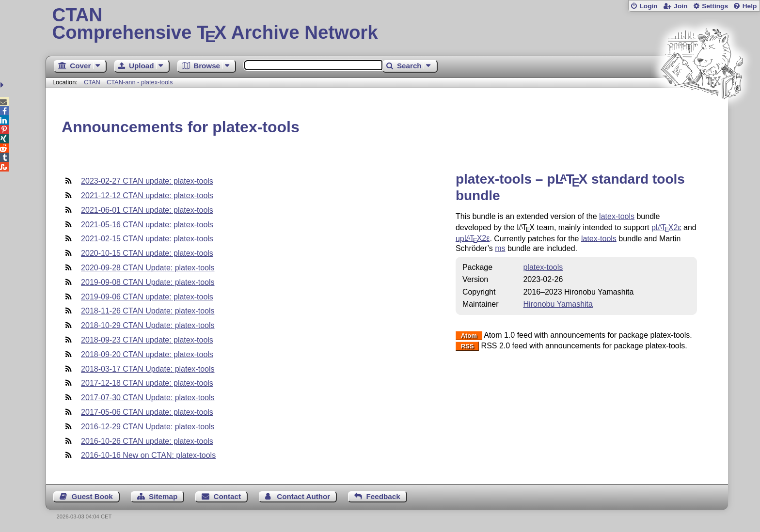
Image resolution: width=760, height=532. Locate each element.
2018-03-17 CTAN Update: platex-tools (148, 369)
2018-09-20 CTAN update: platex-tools (147, 354)
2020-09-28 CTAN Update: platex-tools (148, 268)
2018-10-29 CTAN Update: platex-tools (148, 325)
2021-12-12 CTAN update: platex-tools (147, 196)
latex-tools (617, 216)
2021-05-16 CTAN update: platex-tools (147, 225)
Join (681, 6)
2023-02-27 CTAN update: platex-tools (147, 181)
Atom (469, 336)
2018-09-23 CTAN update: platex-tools (147, 340)
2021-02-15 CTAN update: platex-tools (147, 239)
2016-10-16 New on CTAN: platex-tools (148, 455)
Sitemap (163, 496)
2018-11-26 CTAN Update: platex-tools (148, 311)
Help (750, 6)
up (473, 238)
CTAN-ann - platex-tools (140, 82)
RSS (467, 346)
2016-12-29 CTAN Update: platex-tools (148, 427)
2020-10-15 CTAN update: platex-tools (147, 253)
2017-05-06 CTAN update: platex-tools (147, 412)
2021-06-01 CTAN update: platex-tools (147, 210)
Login (648, 6)
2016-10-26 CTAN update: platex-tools (147, 441)
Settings (715, 6)
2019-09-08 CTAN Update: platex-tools (148, 282)
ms (500, 248)
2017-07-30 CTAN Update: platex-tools (148, 398)
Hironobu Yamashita (558, 304)
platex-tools (543, 267)
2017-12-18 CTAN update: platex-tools (147, 383)
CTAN (92, 82)
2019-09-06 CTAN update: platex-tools (147, 297)
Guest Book (92, 496)
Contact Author (303, 496)
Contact (228, 496)
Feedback (383, 496)
